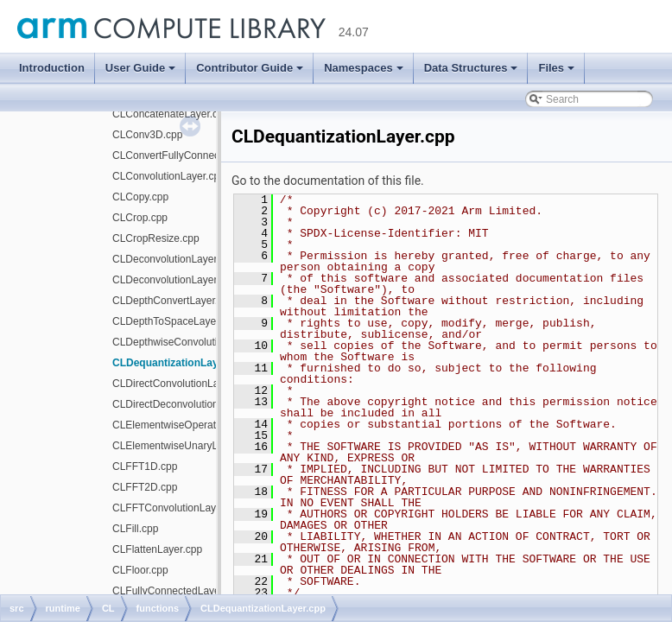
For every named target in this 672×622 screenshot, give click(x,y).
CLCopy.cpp (140, 197)
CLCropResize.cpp (156, 238)
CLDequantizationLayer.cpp (181, 363)
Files (556, 68)
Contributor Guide (250, 68)
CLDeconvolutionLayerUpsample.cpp (198, 280)
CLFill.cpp (135, 529)
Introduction (52, 68)
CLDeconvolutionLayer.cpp (174, 259)
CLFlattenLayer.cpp (157, 549)
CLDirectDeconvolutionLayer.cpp (188, 404)
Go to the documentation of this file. (328, 181)
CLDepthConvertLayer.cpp (173, 301)
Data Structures (471, 68)
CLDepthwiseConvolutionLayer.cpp (193, 342)
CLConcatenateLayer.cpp (171, 114)
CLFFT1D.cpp (145, 466)
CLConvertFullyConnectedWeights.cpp (202, 155)
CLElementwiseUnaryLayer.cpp (184, 446)
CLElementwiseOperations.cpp (184, 425)
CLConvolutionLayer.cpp (169, 176)
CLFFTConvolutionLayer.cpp (178, 508)
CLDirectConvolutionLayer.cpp (182, 384)
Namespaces (364, 68)
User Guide (140, 68)
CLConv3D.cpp (147, 135)
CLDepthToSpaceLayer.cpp (175, 321)
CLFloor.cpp (140, 570)
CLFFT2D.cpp (145, 487)
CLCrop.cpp (140, 218)
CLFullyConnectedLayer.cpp (178, 591)
